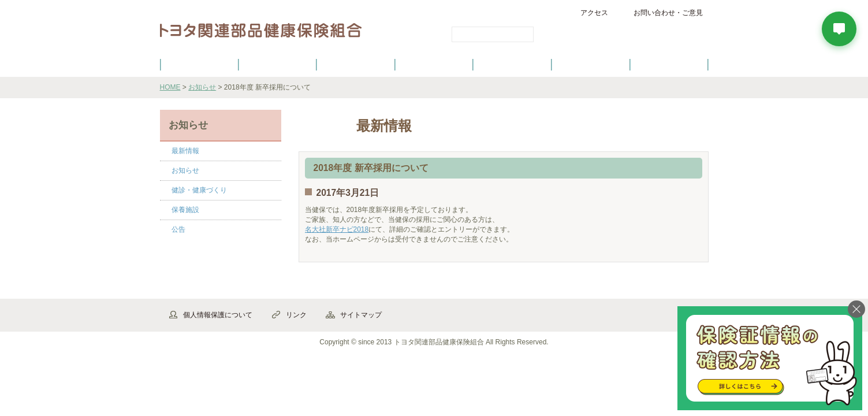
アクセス (594, 13)
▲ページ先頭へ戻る (677, 286)
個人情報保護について (218, 315)
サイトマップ (361, 315)
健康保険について (277, 64)
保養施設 (591, 64)
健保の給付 (356, 64)
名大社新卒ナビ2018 (337, 229)
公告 (178, 229)
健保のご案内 (199, 64)
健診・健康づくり (434, 64)
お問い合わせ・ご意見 (668, 13)
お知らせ (202, 87)
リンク (296, 315)
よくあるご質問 (669, 64)
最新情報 (185, 151)
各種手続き (512, 64)
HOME (170, 87)
